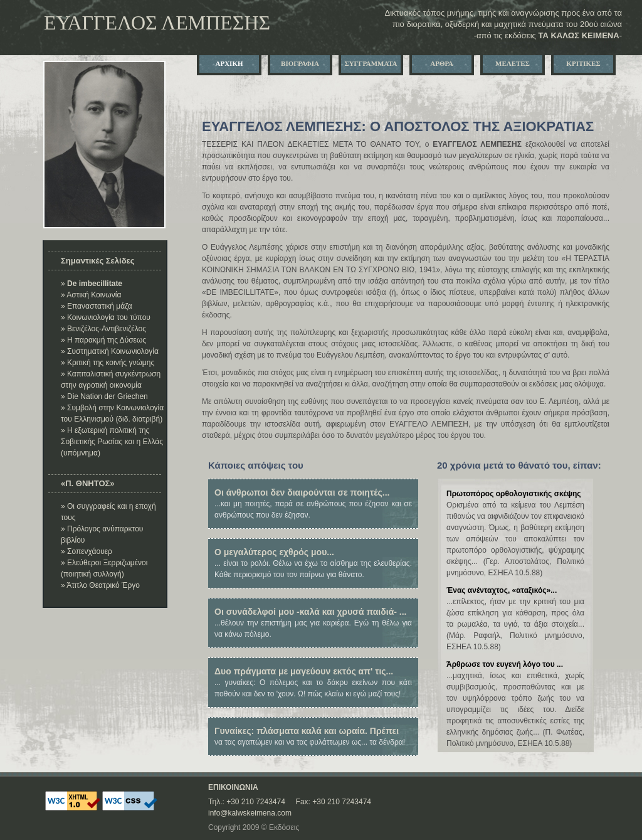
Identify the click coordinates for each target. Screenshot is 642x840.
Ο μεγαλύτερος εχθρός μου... (274, 552)
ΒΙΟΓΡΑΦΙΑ (300, 63)
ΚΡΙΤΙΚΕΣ (583, 63)
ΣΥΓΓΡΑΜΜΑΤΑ (371, 63)
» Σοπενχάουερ (87, 551)
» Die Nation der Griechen (104, 396)
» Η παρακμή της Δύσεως (103, 340)
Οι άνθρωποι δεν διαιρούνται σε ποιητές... (302, 492)
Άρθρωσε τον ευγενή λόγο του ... (505, 664)
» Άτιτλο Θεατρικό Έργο (100, 585)
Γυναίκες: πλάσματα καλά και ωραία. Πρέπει (307, 731)
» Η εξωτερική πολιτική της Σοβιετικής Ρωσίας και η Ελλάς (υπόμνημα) (112, 442)
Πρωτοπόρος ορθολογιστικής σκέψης (514, 494)
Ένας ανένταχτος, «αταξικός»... (502, 590)
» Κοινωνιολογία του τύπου (106, 317)
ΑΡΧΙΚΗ (229, 63)
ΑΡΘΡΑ (441, 63)
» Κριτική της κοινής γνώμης (108, 363)
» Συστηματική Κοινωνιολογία (110, 351)
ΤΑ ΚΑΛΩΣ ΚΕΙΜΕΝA (578, 35)
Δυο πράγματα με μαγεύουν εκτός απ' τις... (304, 671)
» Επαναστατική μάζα (97, 306)
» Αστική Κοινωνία (91, 295)
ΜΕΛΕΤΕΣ (513, 63)
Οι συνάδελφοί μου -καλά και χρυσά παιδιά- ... (310, 612)
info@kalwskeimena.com (250, 813)
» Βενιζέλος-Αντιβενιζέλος (103, 329)
